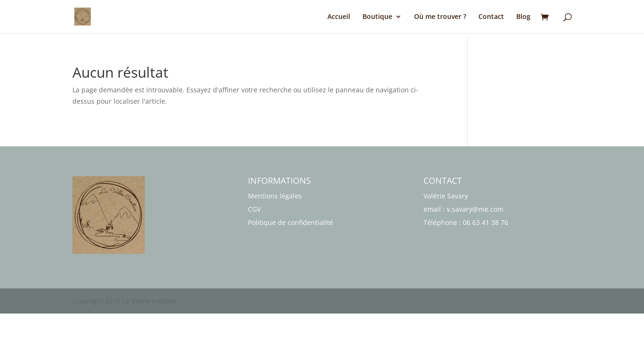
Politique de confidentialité (291, 222)
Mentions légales (275, 196)
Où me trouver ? (440, 17)
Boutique (377, 17)
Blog (523, 17)
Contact (491, 17)
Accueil (339, 17)
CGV (254, 209)
